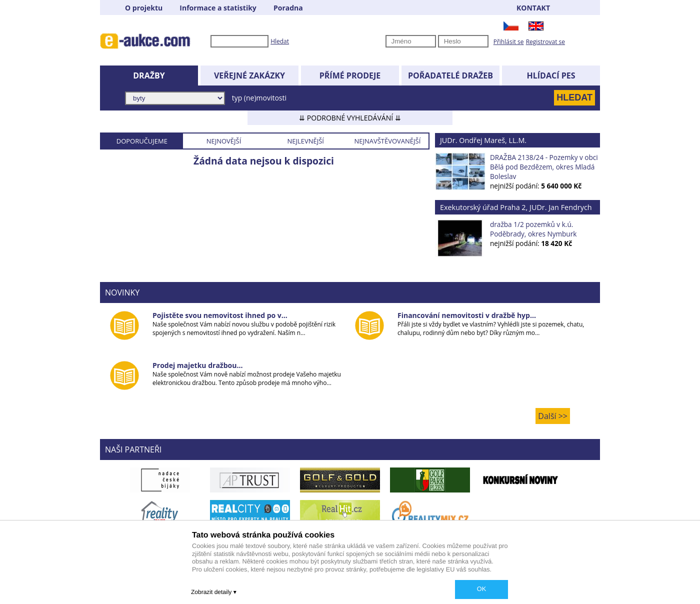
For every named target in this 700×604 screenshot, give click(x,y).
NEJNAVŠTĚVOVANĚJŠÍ (387, 141)
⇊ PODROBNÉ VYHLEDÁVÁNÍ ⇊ (350, 118)
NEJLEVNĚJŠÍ (305, 141)
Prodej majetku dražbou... (197, 365)
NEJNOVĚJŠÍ (224, 141)
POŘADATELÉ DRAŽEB (450, 75)
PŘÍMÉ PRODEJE (350, 75)
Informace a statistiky (218, 8)
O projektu (144, 8)
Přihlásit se (509, 42)
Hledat (280, 41)
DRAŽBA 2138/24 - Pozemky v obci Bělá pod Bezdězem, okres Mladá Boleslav (544, 167)
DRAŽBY (149, 75)
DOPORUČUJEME (142, 141)
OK (481, 589)
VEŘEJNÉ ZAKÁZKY (249, 75)
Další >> (553, 416)
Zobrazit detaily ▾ (214, 592)
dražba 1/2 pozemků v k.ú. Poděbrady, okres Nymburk (533, 229)
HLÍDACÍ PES (551, 75)
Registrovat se (545, 42)
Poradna (288, 8)
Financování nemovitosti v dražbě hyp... (467, 315)
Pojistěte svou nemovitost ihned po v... (220, 315)
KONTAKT (533, 8)
